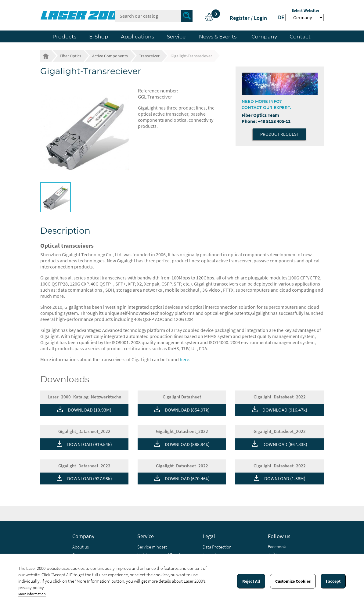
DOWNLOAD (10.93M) (90, 410)
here (184, 359)
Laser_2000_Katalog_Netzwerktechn (84, 397)
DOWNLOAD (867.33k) (285, 444)
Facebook (277, 547)
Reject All (251, 581)
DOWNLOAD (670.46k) (187, 478)
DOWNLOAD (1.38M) (285, 478)
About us (81, 547)
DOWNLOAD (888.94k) (187, 444)
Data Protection (217, 547)
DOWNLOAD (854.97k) (187, 410)
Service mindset (152, 547)
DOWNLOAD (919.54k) (90, 444)
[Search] (154, 16)
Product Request (280, 134)
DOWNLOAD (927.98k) (90, 478)
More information (32, 594)
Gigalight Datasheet (182, 397)
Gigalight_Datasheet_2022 (280, 397)
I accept (333, 581)
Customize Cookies (293, 581)
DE (281, 17)
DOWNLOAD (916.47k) (285, 410)
